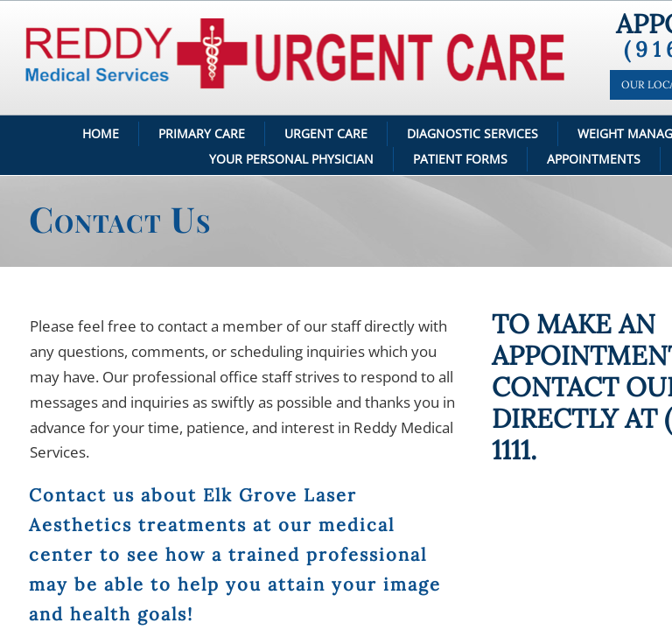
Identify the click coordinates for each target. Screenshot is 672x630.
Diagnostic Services (472, 133)
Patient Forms (460, 159)
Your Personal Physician (291, 159)
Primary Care (202, 133)
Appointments (594, 159)
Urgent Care (326, 133)
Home (101, 133)
